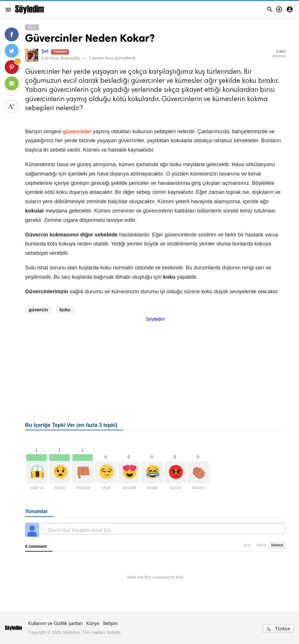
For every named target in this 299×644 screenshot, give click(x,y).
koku (65, 310)
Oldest (261, 545)
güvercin (38, 310)
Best (247, 545)
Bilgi (32, 27)
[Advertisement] (155, 363)
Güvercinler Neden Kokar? (90, 38)
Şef (45, 51)
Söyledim (155, 319)
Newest (277, 545)
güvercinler (77, 131)
